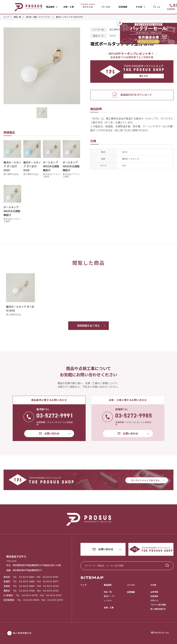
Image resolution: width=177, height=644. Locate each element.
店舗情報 (154, 596)
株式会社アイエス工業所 (51, 175)
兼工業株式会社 (11, 174)
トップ (83, 585)
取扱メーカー (110, 596)
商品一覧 (108, 592)
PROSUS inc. (162, 633)
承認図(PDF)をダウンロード (132, 95)
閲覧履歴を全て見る (88, 326)
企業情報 (154, 592)
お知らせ (154, 600)
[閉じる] (120, 23)
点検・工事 (69, 7)
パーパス (106, 7)
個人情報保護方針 (158, 609)
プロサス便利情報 (158, 605)
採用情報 (123, 7)
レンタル (108, 600)
